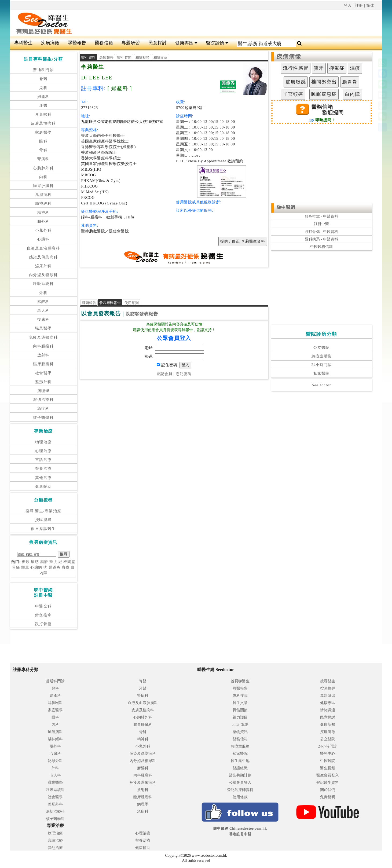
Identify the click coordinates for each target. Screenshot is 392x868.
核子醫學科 (43, 418)
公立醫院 (321, 348)
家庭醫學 (43, 132)
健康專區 (186, 43)
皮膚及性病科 (43, 123)
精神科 (43, 213)
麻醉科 (43, 302)
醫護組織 (240, 768)
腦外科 (43, 221)
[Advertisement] (215, 23)
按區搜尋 (43, 520)
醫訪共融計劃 (240, 775)
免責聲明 (328, 797)
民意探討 (157, 43)
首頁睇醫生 (240, 681)
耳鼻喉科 (43, 114)
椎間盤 (69, 562)
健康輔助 (43, 487)
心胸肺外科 (43, 168)
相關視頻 (143, 58)
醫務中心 (328, 754)
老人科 (43, 311)
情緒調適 (328, 710)
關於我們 (328, 790)
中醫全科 (43, 606)
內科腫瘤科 (43, 346)
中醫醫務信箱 (321, 247)
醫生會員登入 (328, 775)
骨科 (43, 150)
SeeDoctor (321, 385)
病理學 (43, 391)
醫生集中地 (240, 761)
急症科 (43, 409)
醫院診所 (217, 43)
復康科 (43, 319)
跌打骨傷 (43, 624)
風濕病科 (43, 195)
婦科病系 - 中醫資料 (321, 239)
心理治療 (43, 451)
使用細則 (132, 303)
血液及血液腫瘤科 (43, 248)
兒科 (43, 88)
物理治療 (43, 442)
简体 (370, 6)
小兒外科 (43, 230)
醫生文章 (240, 703)
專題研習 (131, 43)
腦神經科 (43, 204)
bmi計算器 (240, 725)
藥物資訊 (240, 732)
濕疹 (44, 562)
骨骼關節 (240, 710)
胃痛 (16, 567)
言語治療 (43, 460)
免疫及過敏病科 (43, 337)
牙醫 (43, 106)
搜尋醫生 (328, 681)
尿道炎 (55, 567)
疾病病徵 (50, 43)
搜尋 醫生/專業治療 (43, 511)
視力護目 (240, 717)
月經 (58, 562)
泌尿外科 (43, 266)
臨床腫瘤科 (43, 364)
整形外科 (43, 382)
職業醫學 (43, 328)
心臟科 (43, 239)
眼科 (43, 141)
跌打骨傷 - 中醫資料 (321, 232)
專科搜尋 (240, 696)
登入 (348, 6)
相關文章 (161, 58)
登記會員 (164, 374)
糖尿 (26, 562)
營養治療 (43, 469)
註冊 (359, 6)
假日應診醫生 (43, 529)
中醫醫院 (328, 761)
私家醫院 (321, 373)
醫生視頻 (328, 768)
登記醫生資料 (328, 783)
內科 (43, 177)
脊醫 (43, 79)
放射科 (43, 355)
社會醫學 (43, 373)
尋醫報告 (77, 43)
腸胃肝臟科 (43, 186)
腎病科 (43, 159)
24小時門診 (322, 365)
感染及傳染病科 (43, 257)
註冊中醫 (321, 224)
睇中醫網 (286, 207)
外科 (43, 293)
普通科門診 (43, 70)
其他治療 (43, 478)
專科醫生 (23, 43)
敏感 (35, 562)
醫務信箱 (104, 43)
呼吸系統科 (43, 284)
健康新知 (328, 725)
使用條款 (240, 797)
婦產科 (43, 97)
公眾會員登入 (240, 783)
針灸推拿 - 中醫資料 (321, 216)
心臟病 (36, 567)
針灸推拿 (43, 615)
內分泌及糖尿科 (43, 275)
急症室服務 (321, 356)
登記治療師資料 (240, 790)
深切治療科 (43, 400)
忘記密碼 (184, 374)
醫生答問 (124, 58)
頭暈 (25, 567)
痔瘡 (66, 567)
